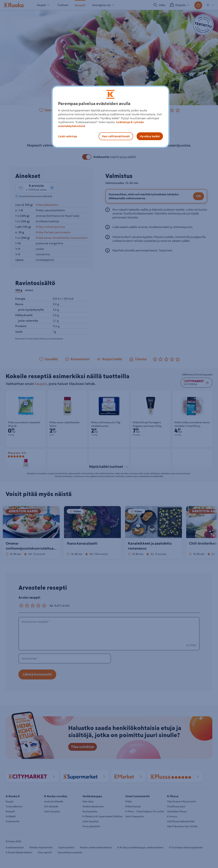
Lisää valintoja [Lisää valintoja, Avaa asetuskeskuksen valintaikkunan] (68, 136)
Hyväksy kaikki (150, 136)
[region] (111, 117)
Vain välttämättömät (116, 136)
